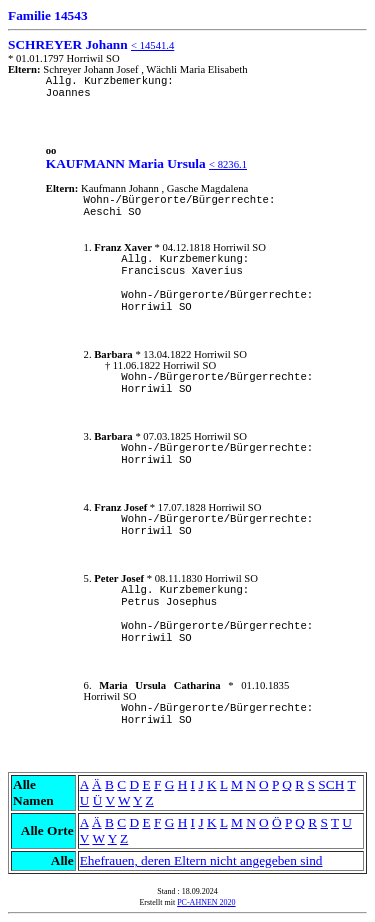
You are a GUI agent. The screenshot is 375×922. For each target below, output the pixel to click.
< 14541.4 (152, 45)
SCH (331, 784)
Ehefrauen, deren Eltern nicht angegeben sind (201, 860)
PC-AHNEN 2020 (206, 902)
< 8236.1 (228, 164)
